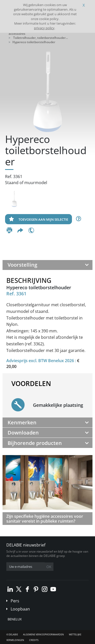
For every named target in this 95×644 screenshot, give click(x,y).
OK (49, 567)
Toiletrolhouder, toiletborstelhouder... (41, 38)
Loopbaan (20, 609)
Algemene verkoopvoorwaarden (43, 634)
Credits (34, 640)
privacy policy (44, 28)
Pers (15, 601)
